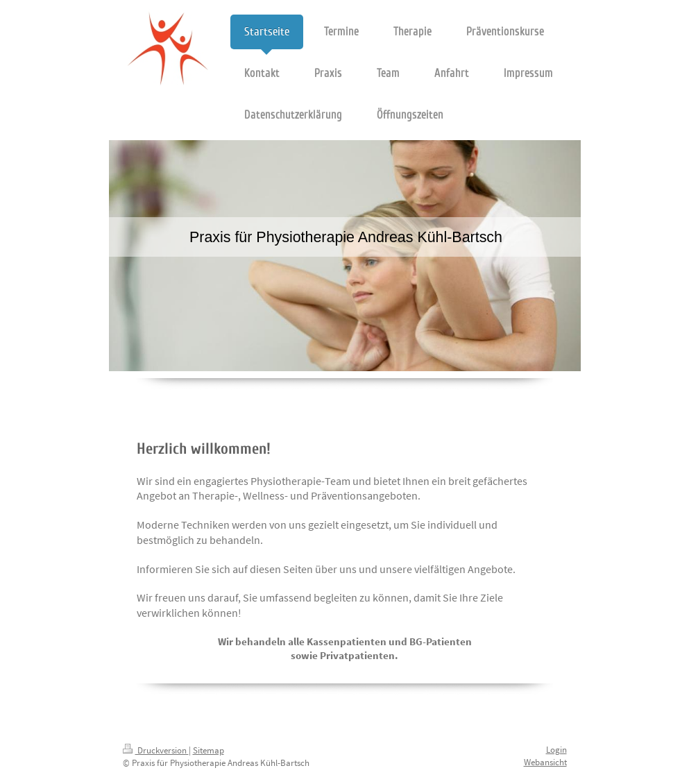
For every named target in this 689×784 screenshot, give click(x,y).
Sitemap (209, 750)
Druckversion (156, 750)
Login (556, 750)
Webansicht (545, 762)
